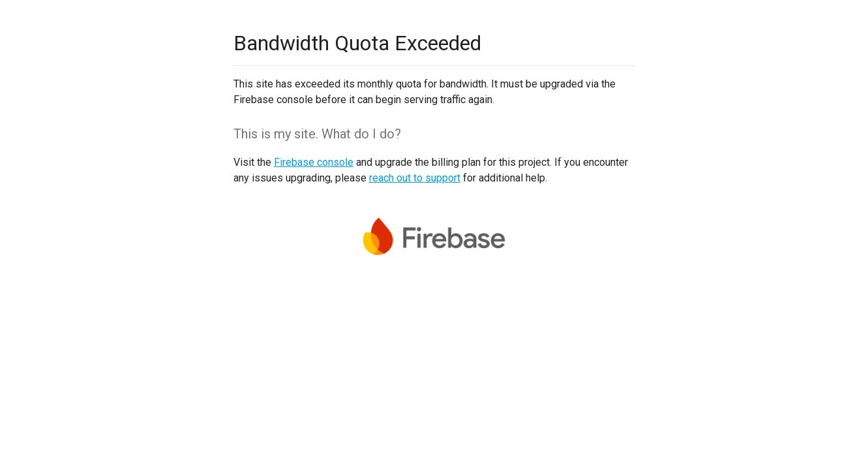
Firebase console (314, 162)
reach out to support (415, 178)
